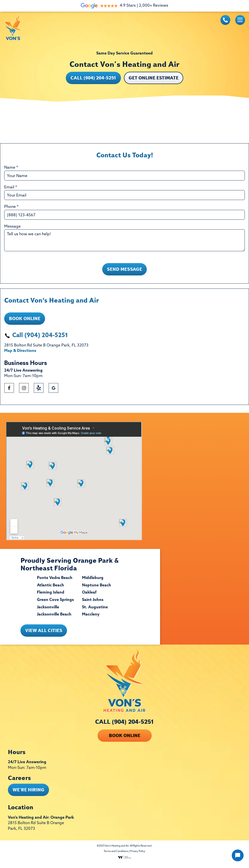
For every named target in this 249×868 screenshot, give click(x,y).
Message (12, 227)
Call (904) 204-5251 (93, 78)
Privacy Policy (138, 855)
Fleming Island (51, 596)
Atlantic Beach (50, 589)
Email (11, 187)
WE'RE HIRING (28, 794)
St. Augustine (95, 611)
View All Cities (44, 634)
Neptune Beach (97, 589)
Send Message (124, 273)
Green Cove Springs (55, 604)
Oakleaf (89, 596)
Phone (11, 207)
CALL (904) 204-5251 (124, 725)
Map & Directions (20, 355)
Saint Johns (93, 604)
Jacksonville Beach (54, 618)
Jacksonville (48, 611)
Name (11, 168)
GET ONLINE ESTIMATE (154, 78)
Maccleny (91, 618)
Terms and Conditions (116, 855)
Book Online (25, 322)
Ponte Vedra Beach (55, 582)
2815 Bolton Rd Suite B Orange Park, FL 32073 (36, 830)
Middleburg (93, 582)
